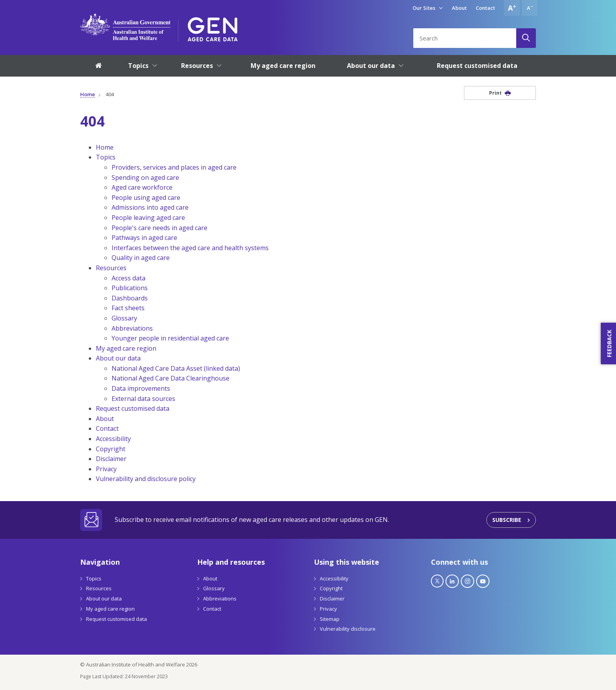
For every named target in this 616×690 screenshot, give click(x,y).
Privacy (106, 469)
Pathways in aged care (144, 238)
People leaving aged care (148, 218)
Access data (128, 278)
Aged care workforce (142, 187)
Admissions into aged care (150, 207)
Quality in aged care (141, 258)
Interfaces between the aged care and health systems (190, 248)
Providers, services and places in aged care (174, 167)
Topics (106, 157)
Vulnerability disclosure (348, 629)
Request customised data (133, 408)
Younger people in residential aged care (170, 338)
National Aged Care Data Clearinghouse (170, 378)
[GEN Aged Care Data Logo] (213, 27)
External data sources (143, 399)
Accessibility (113, 439)
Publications (130, 288)
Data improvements (141, 388)
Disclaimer (111, 459)
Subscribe (507, 520)
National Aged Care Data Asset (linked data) (176, 368)
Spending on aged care (145, 178)
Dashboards (130, 298)
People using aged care (146, 198)
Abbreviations (132, 328)
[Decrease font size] (530, 8)
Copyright (111, 449)
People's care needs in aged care (159, 228)
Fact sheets (128, 308)
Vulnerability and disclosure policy (146, 479)
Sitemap (330, 619)
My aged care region (126, 348)
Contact (485, 8)
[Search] (526, 38)
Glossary (124, 318)
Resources (111, 268)
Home (88, 94)
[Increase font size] (512, 8)
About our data (118, 358)
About (459, 8)
